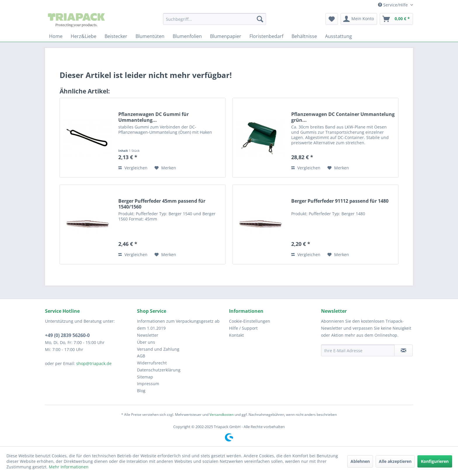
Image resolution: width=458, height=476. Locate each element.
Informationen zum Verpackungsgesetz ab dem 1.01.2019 (178, 325)
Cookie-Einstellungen (250, 321)
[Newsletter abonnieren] (404, 350)
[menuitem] (215, 19)
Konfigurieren (435, 461)
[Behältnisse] (304, 36)
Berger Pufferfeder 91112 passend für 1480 (340, 201)
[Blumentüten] (150, 36)
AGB (141, 356)
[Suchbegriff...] (215, 19)
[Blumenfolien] (187, 36)
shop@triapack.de (94, 363)
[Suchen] (260, 19)
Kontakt (236, 335)
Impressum (148, 384)
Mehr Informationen (69, 467)
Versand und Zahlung (158, 349)
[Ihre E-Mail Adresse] (358, 350)
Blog (141, 391)
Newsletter (148, 335)
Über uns (146, 342)
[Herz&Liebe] (84, 36)
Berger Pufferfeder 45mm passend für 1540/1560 (162, 204)
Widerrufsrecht (152, 363)
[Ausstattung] (339, 36)
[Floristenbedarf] (266, 36)
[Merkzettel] (332, 19)
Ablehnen (360, 461)
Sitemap (145, 377)
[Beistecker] (116, 36)
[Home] (56, 36)
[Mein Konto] (359, 19)
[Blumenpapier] (226, 36)
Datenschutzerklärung (159, 370)
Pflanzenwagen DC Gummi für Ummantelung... (153, 117)
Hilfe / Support (243, 328)
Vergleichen (133, 168)
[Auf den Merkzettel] (165, 168)
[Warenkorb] (396, 19)
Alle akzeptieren (395, 461)
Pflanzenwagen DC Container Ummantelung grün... (343, 117)
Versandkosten (222, 415)
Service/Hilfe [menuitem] (393, 5)
